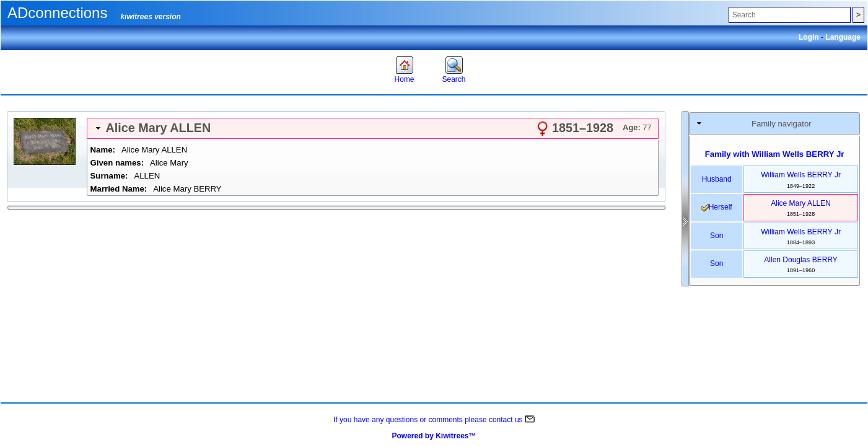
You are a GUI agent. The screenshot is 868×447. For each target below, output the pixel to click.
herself (717, 207)
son (717, 236)
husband (717, 179)
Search (454, 79)
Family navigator (782, 124)
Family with (775, 154)
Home (404, 79)
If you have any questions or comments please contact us (434, 420)
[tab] (373, 128)
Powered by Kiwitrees (434, 436)
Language (843, 37)
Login (810, 37)
